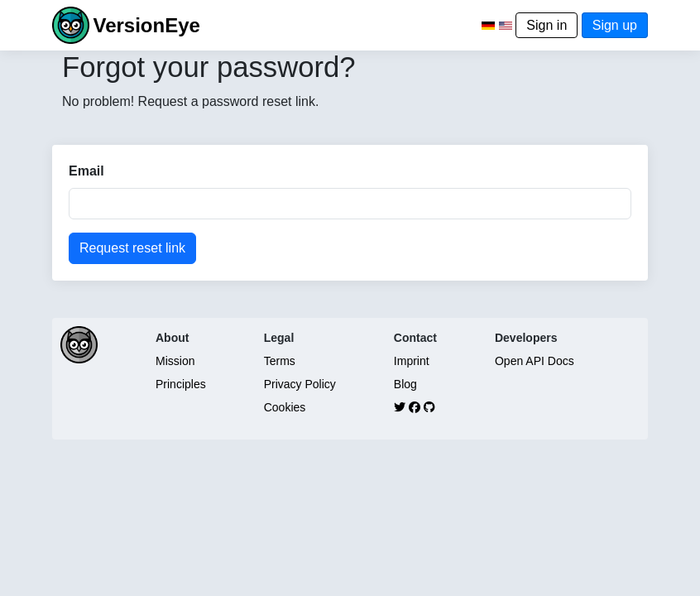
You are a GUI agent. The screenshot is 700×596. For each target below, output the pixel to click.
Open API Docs (535, 361)
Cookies (285, 407)
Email (86, 171)
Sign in (547, 25)
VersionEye (146, 25)
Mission (175, 361)
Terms (280, 361)
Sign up (615, 25)
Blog (405, 384)
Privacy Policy (300, 384)
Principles (181, 384)
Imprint (412, 361)
